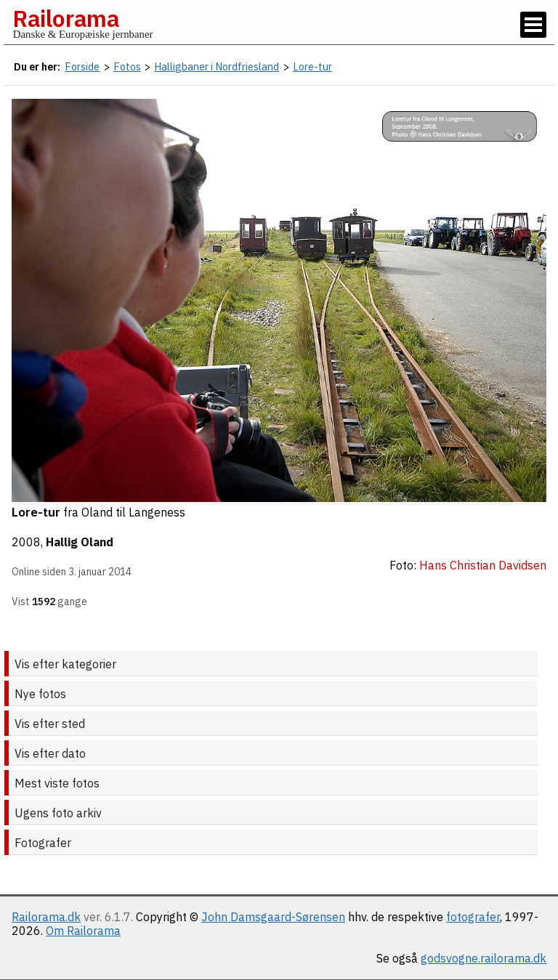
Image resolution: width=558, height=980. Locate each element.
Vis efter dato (50, 753)
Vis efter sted (50, 724)
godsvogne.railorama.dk (484, 958)
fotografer (473, 917)
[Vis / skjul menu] (533, 25)
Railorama (66, 18)
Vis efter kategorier (65, 664)
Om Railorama (83, 931)
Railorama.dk (46, 917)
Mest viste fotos (57, 783)
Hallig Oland (80, 542)
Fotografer (43, 843)
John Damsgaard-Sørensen (273, 917)
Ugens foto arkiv (58, 813)
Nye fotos (40, 694)
